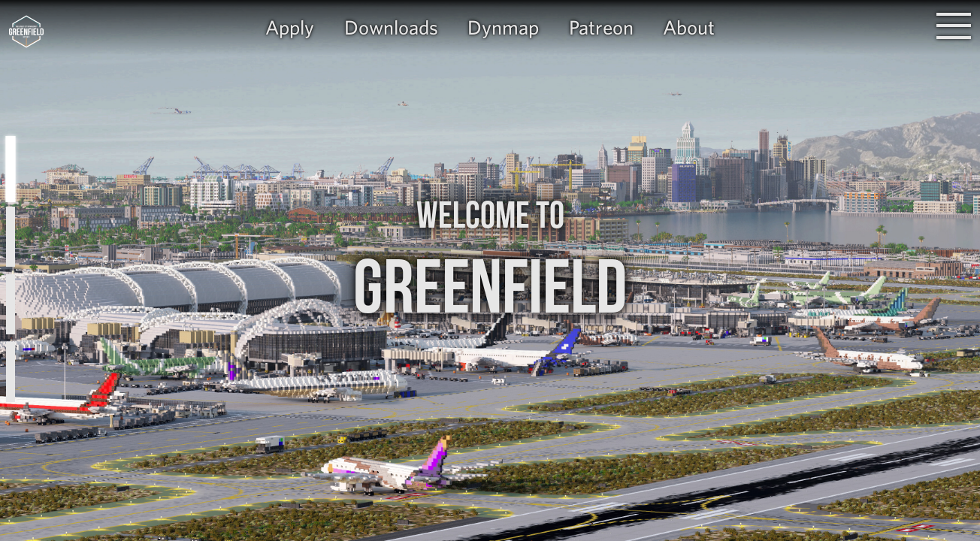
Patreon (601, 27)
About (689, 27)
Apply (290, 27)
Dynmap (503, 27)
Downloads (391, 27)
